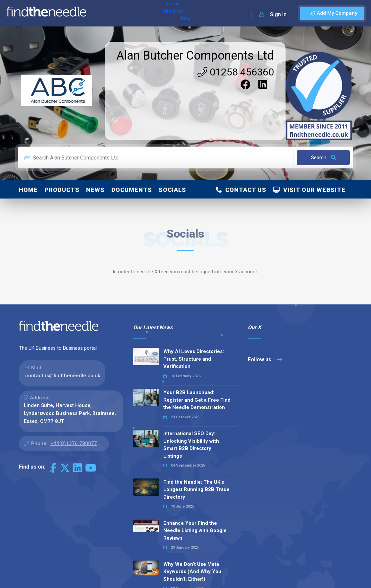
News (95, 190)
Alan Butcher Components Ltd (195, 56)
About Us (125, 13)
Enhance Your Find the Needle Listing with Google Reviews (195, 531)
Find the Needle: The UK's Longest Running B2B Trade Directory (196, 490)
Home (100, 13)
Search (323, 158)
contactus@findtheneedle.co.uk (63, 376)
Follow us (265, 360)
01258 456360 (236, 72)
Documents (132, 190)
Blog (149, 13)
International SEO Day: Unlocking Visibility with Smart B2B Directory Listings (191, 445)
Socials (172, 190)
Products (62, 190)
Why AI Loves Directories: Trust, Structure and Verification (194, 359)
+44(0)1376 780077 (74, 443)
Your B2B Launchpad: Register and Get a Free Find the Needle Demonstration (197, 400)
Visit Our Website (309, 190)
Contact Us (241, 190)
